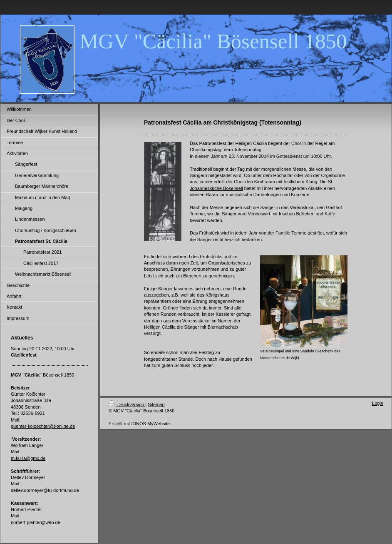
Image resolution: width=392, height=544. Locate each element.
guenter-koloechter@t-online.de (43, 426)
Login (378, 403)
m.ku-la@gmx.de (28, 458)
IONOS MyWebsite (150, 424)
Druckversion (127, 404)
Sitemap (156, 404)
